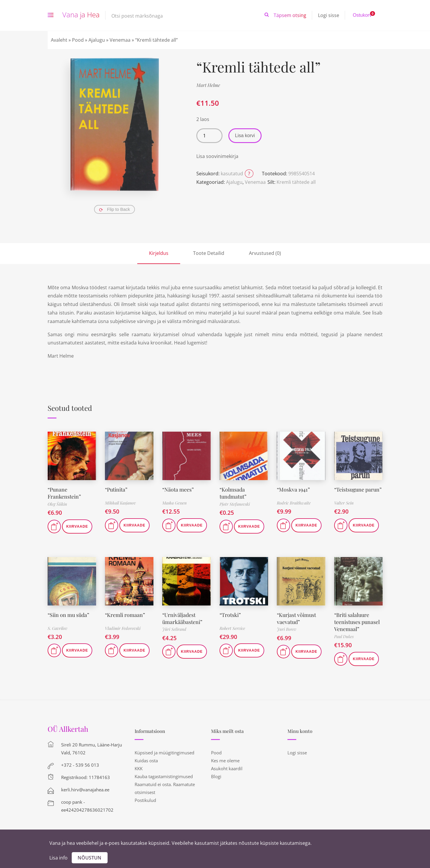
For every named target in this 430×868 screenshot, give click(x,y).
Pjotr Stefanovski (235, 503)
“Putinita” (116, 489)
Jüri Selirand (174, 628)
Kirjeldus (159, 253)
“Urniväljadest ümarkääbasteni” (182, 617)
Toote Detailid (209, 253)
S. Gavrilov (57, 628)
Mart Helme (208, 85)
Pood (78, 40)
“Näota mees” (178, 489)
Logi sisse (329, 15)
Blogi (216, 775)
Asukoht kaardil (227, 767)
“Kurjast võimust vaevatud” (297, 617)
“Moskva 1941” (293, 489)
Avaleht (59, 40)
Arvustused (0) (265, 253)
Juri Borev (287, 628)
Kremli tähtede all (296, 182)
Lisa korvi (245, 136)
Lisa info (58, 858)
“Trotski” (230, 614)
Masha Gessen (174, 503)
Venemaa (120, 40)
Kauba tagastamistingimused (164, 775)
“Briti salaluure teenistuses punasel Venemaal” (357, 621)
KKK (139, 767)
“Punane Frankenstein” (64, 493)
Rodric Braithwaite (294, 503)
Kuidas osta (146, 759)
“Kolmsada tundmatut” (233, 493)
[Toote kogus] (209, 136)
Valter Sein (344, 503)
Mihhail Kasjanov (120, 503)
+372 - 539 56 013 (80, 763)
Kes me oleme (225, 759)
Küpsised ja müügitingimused (164, 751)
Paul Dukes (344, 635)
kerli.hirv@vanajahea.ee (85, 788)
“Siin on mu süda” (68, 614)
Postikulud (145, 799)
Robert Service (232, 628)
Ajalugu (97, 40)
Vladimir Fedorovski (123, 628)
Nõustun (89, 858)
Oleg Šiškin (57, 503)
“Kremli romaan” (125, 614)
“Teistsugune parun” (358, 489)
